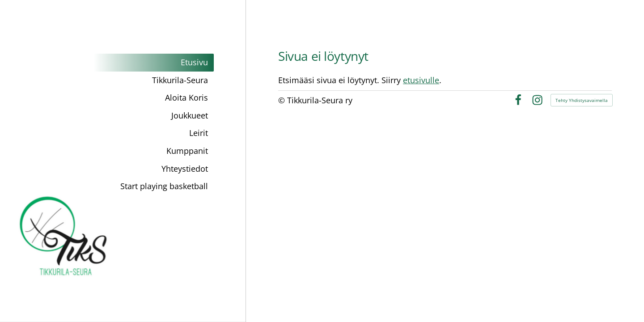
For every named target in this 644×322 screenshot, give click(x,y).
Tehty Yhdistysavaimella (582, 100)
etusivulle (421, 80)
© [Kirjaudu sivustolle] (283, 100)
